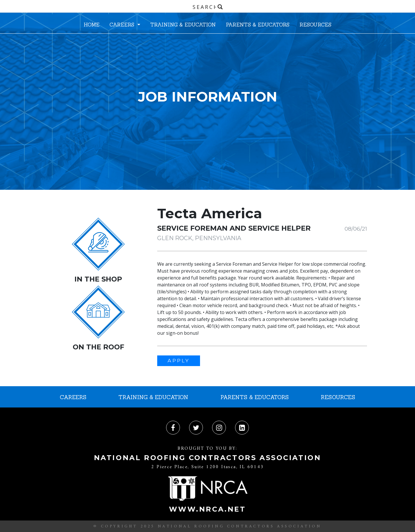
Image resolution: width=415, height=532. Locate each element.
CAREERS (123, 25)
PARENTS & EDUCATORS (258, 25)
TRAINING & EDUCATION (183, 25)
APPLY (179, 360)
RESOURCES (315, 25)
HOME (92, 25)
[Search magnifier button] (220, 7)
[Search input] (209, 7)
